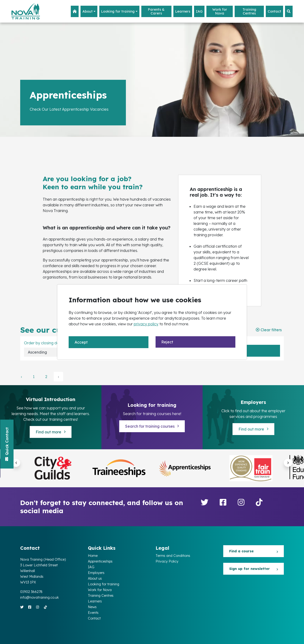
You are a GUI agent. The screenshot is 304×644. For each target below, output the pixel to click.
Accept (81, 342)
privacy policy (146, 324)
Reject (167, 342)
